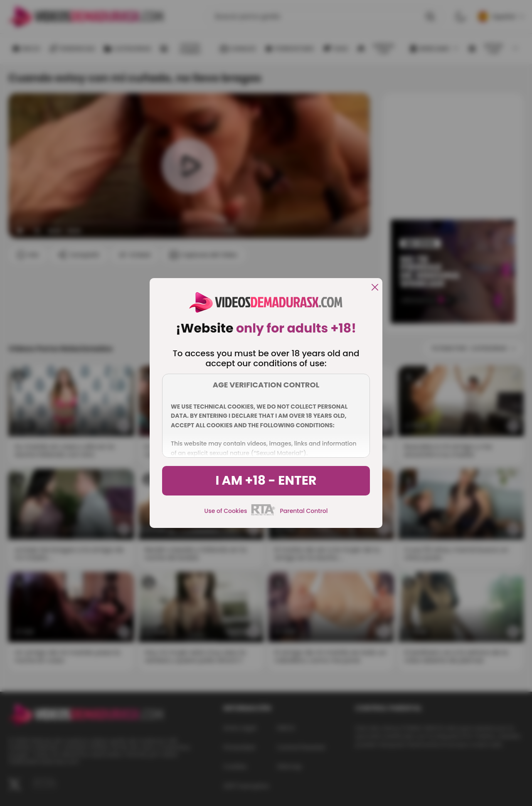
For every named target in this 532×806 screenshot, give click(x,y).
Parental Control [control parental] (304, 511)
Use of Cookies (226, 511)
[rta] (263, 514)
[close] (375, 288)
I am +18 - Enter (266, 481)
